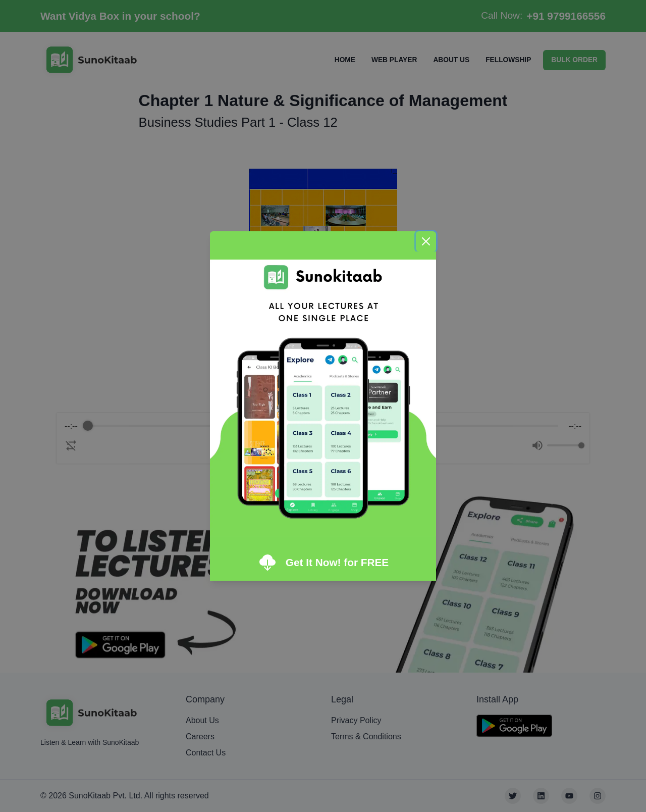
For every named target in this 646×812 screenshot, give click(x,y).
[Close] (426, 241)
